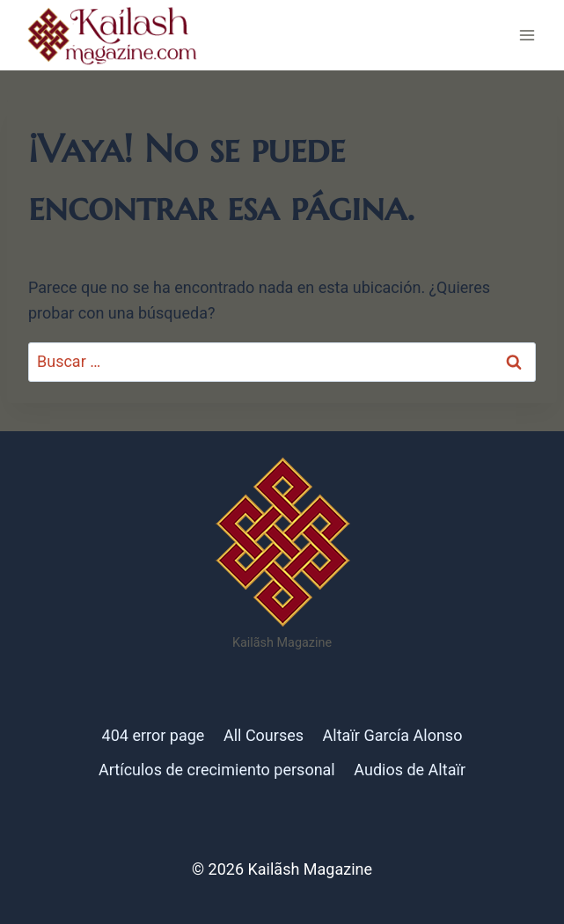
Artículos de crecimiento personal (217, 770)
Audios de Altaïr (410, 770)
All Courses (264, 735)
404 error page (154, 735)
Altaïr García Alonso (393, 735)
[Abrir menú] (527, 35)
